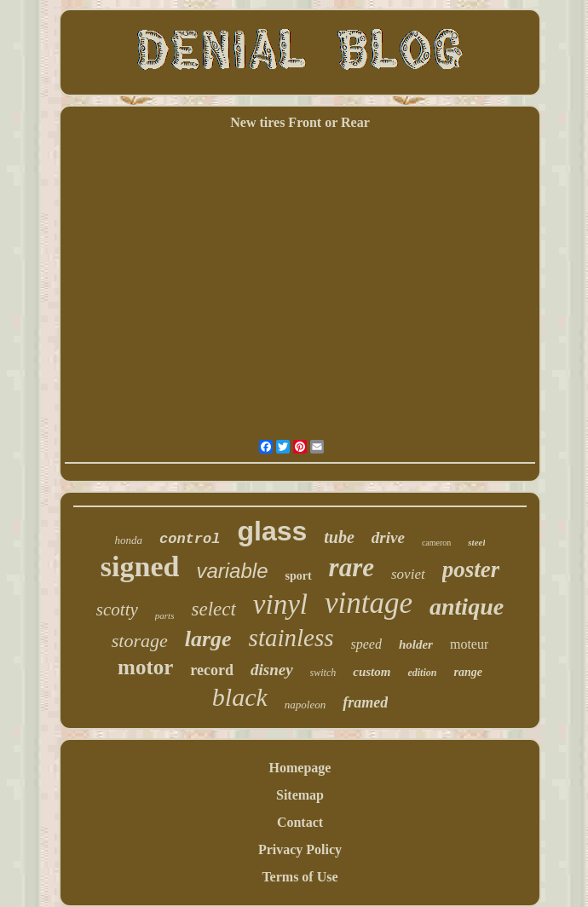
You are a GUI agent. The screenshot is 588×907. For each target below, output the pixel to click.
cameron (436, 543)
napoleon (305, 705)
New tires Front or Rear (300, 122)
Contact (300, 822)
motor (145, 667)
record (212, 670)
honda (129, 540)
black (240, 697)
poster (471, 569)
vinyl (280, 604)
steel (476, 542)
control (190, 539)
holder (416, 644)
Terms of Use (300, 877)
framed (365, 702)
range (467, 672)
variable (232, 571)
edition (422, 673)
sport (298, 576)
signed (140, 566)
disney (272, 670)
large (208, 639)
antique (467, 607)
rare (352, 567)
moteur (469, 644)
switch (323, 673)
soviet (408, 574)
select (213, 609)
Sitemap (300, 795)
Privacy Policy (300, 849)
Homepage (300, 768)
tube (339, 537)
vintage (369, 603)
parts (165, 615)
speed (366, 644)
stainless (291, 638)
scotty (117, 609)
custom (372, 672)
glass (272, 531)
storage (140, 641)
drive (388, 537)
